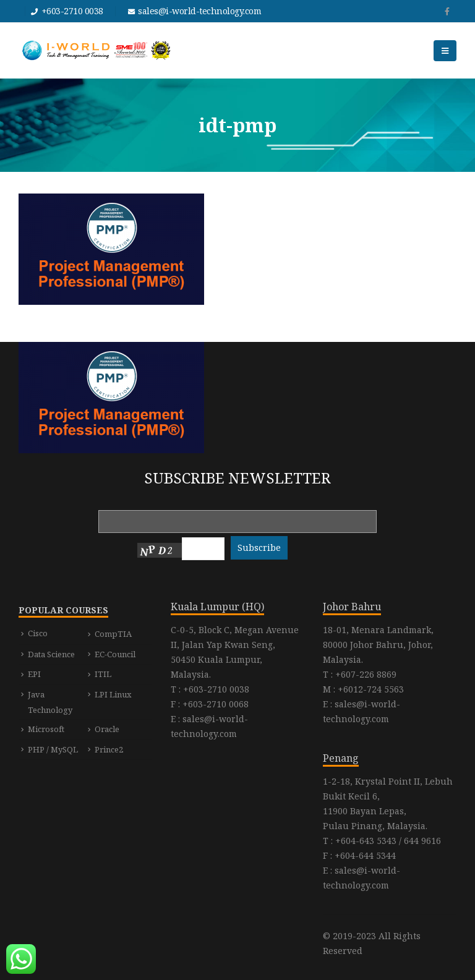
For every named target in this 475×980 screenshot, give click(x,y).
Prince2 (109, 749)
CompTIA (113, 634)
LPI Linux (113, 694)
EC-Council (115, 654)
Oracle (107, 729)
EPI (34, 674)
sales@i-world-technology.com (199, 11)
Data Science (51, 654)
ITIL (103, 674)
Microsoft (46, 729)
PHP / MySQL (53, 749)
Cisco (38, 633)
